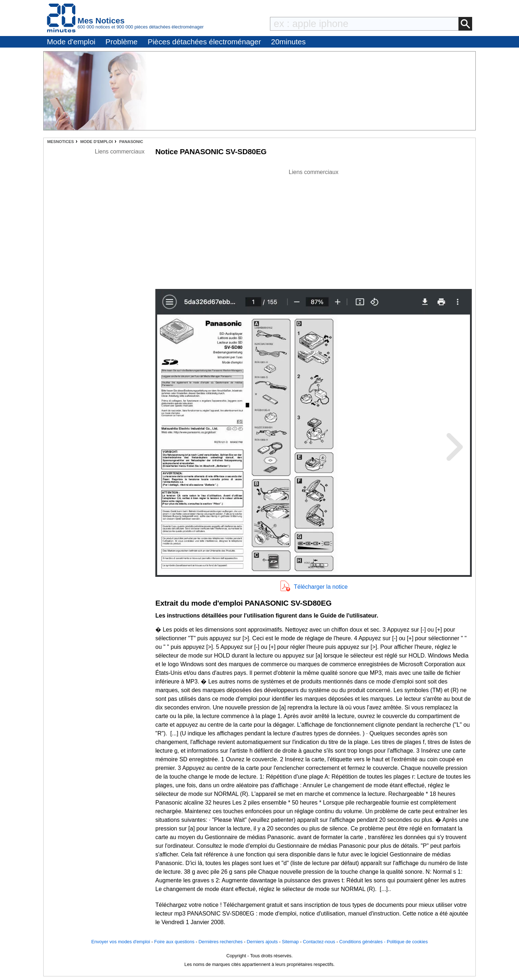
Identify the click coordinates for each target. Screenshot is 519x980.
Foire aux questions (174, 942)
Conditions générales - (363, 942)
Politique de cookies (407, 942)
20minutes (288, 42)
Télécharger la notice (321, 587)
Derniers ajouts (262, 942)
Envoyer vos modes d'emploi (121, 942)
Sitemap (290, 942)
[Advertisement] (314, 227)
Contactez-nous (319, 942)
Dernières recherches (221, 942)
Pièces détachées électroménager (204, 42)
